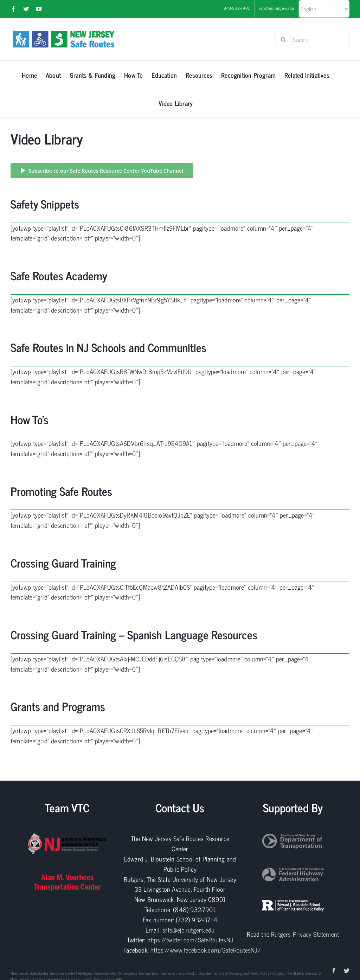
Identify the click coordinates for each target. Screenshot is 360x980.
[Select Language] (324, 9)
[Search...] (312, 39)
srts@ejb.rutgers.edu (188, 930)
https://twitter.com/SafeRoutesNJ (190, 940)
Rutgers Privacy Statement (305, 934)
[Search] (283, 39)
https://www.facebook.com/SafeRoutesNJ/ (206, 950)
